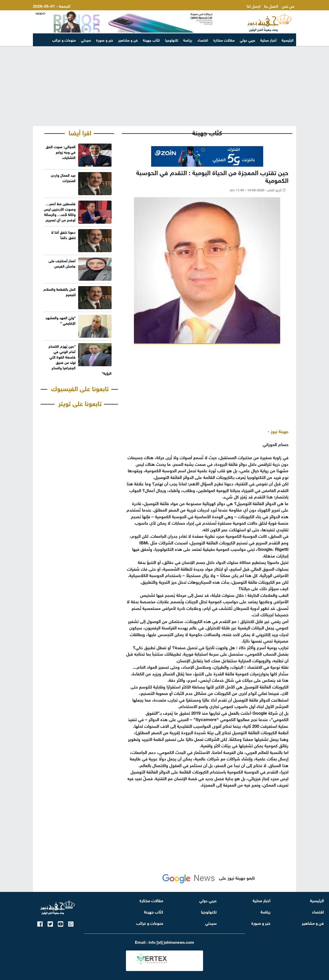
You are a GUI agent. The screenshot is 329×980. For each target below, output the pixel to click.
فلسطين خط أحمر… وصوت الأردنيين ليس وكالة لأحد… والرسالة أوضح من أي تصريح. (60, 211)
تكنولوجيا (172, 40)
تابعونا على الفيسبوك (80, 388)
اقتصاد (203, 40)
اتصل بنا (271, 6)
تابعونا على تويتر (80, 403)
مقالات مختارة (224, 40)
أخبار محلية (268, 40)
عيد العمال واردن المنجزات (63, 177)
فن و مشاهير (128, 40)
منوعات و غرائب (64, 40)
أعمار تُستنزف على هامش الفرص (62, 263)
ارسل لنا (254, 6)
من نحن (288, 6)
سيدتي (86, 40)
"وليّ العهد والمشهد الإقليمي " (61, 320)
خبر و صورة (105, 40)
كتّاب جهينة (151, 40)
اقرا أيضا (80, 132)
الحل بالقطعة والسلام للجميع (60, 291)
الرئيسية (288, 40)
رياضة (188, 40)
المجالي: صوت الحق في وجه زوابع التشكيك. (61, 152)
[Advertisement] (164, 86)
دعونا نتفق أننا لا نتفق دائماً (63, 234)
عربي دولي (248, 40)
